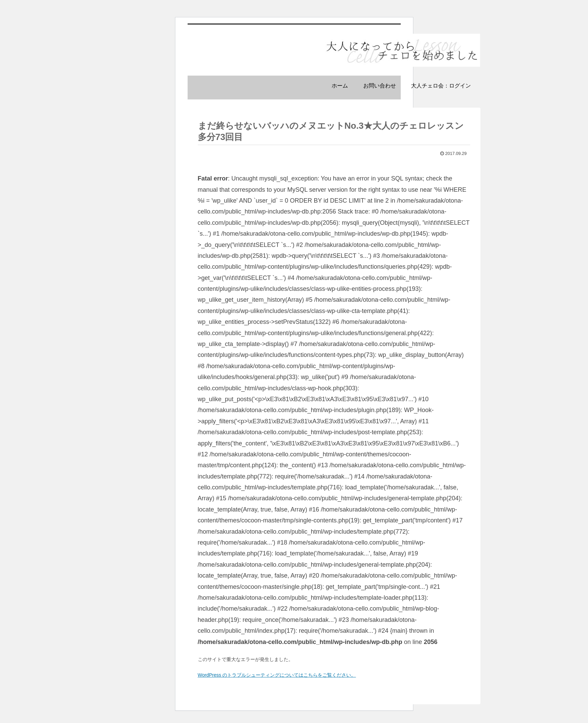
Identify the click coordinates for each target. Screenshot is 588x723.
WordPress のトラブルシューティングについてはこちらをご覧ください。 (277, 675)
